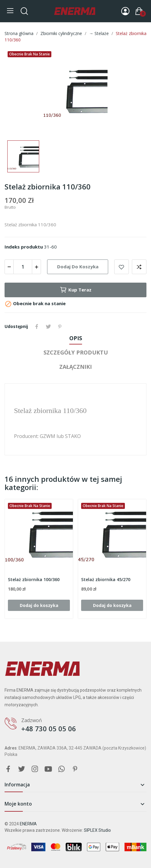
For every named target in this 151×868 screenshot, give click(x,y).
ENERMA (28, 824)
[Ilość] (23, 267)
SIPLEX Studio (97, 830)
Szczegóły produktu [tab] (76, 352)
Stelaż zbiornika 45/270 (106, 579)
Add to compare (139, 267)
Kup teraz (75, 290)
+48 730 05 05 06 (49, 729)
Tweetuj (48, 326)
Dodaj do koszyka (78, 266)
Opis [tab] (76, 338)
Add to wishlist (122, 267)
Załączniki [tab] (75, 367)
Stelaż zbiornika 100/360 (34, 579)
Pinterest (60, 326)
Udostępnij (37, 326)
